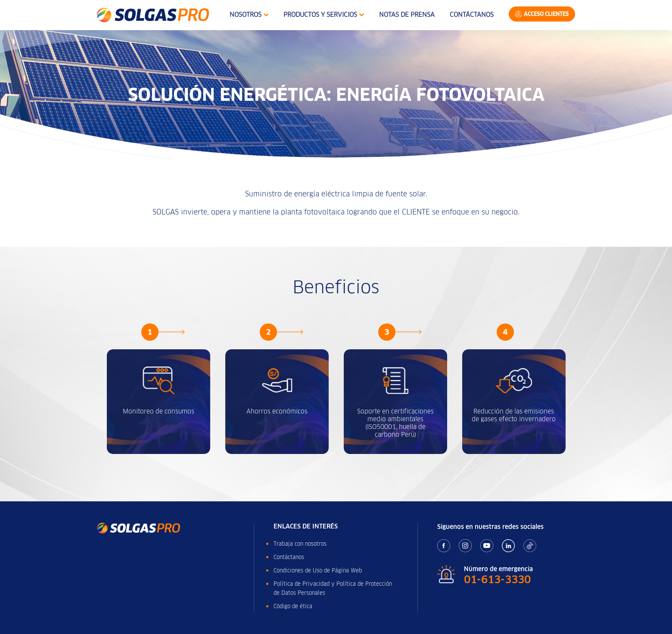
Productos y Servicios (324, 15)
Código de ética (293, 606)
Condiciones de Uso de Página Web (318, 570)
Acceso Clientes (546, 14)
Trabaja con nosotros (300, 544)
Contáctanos (472, 15)
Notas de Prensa (407, 15)
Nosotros (249, 15)
